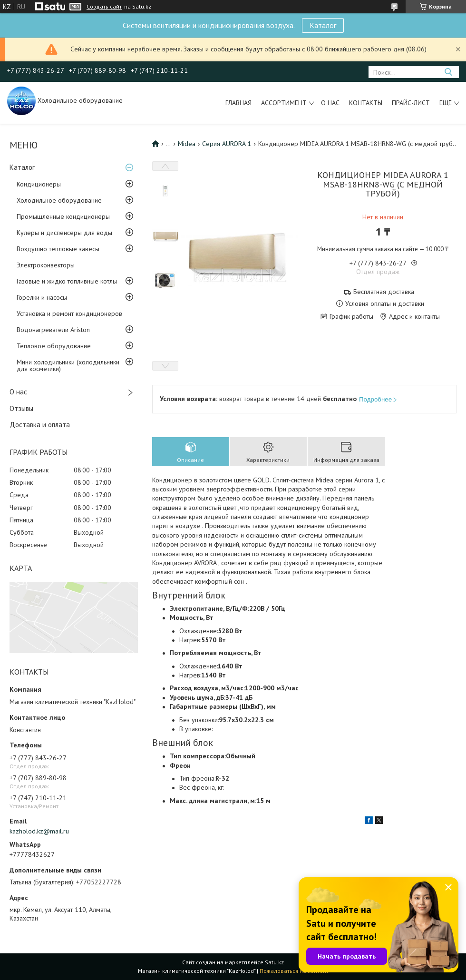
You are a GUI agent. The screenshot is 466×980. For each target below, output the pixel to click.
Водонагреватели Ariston (53, 330)
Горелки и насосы (42, 297)
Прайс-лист (411, 103)
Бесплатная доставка (384, 292)
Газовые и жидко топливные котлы (67, 281)
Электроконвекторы (46, 265)
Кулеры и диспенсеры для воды (64, 233)
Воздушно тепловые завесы (58, 249)
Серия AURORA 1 (227, 144)
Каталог (323, 25)
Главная (238, 103)
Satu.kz (274, 962)
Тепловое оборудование (54, 346)
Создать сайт (104, 7)
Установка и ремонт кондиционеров (69, 314)
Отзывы (21, 408)
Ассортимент (284, 103)
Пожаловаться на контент (294, 971)
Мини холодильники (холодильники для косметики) (68, 365)
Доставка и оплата (40, 425)
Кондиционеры (39, 184)
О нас (330, 103)
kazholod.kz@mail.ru (39, 831)
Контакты (366, 103)
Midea (187, 144)
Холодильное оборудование (59, 200)
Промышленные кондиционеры (63, 216)
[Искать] (448, 72)
